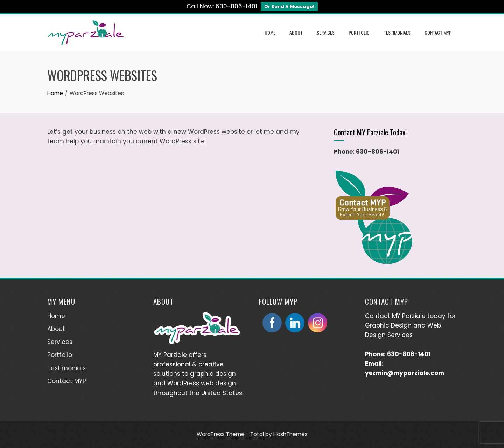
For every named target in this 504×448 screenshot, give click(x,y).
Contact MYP (438, 32)
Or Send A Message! (289, 6)
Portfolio (359, 32)
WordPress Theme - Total (230, 434)
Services (326, 32)
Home (270, 32)
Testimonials (397, 32)
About (296, 32)
